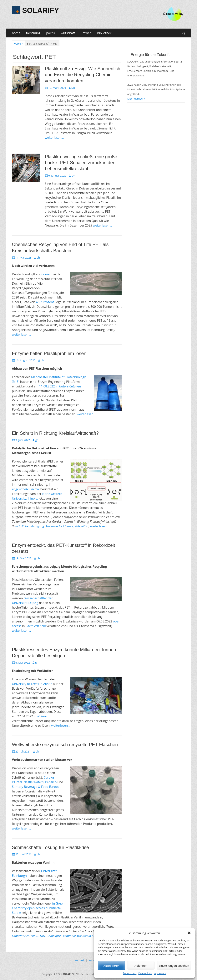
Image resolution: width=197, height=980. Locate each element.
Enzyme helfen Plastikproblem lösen (49, 353)
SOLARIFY (41, 10)
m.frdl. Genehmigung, (30, 526)
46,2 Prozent (45, 302)
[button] (189, 933)
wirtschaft (68, 33)
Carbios (49, 777)
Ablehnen (141, 966)
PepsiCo (51, 782)
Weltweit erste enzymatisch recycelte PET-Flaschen (65, 745)
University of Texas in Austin (32, 684)
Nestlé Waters (33, 782)
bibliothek (104, 33)
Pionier (46, 274)
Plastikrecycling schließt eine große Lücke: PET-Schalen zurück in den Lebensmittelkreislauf (81, 163)
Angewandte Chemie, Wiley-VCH (67, 526)
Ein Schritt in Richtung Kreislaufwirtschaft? (55, 433)
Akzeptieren (111, 966)
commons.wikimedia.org (80, 936)
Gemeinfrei (54, 936)
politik (51, 33)
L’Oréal (17, 782)
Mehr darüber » (136, 99)
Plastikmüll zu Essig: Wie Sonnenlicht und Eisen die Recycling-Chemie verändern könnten (83, 75)
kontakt (79, 960)
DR (73, 88)
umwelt (86, 33)
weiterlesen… (54, 138)
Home (18, 44)
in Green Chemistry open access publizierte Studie (38, 908)
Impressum (160, 973)
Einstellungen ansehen (174, 966)
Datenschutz (130, 973)
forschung (33, 33)
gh (38, 257)
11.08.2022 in (60, 386)
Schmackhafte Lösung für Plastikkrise (50, 847)
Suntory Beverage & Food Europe (36, 787)
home (16, 33)
